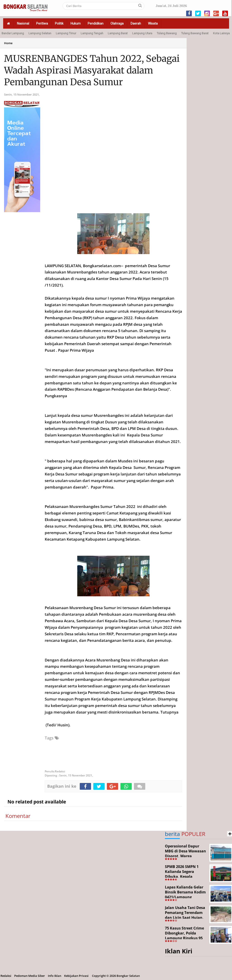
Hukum (76, 23)
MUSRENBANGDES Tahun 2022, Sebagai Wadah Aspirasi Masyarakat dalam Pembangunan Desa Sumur (92, 70)
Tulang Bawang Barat (195, 33)
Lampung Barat (118, 33)
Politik (59, 23)
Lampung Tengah (92, 33)
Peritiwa (42, 23)
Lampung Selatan (40, 33)
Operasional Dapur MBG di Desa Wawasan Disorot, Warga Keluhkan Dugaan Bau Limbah (185, 856)
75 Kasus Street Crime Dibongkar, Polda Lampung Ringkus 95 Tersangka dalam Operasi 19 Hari (184, 938)
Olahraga (117, 23)
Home (8, 43)
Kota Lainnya (221, 33)
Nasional (23, 23)
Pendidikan (96, 23)
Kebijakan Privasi (76, 976)
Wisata (153, 23)
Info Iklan (55, 976)
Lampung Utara (142, 33)
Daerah (136, 23)
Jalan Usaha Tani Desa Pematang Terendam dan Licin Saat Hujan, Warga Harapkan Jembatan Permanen (185, 917)
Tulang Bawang (167, 33)
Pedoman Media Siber (30, 976)
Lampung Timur (66, 33)
